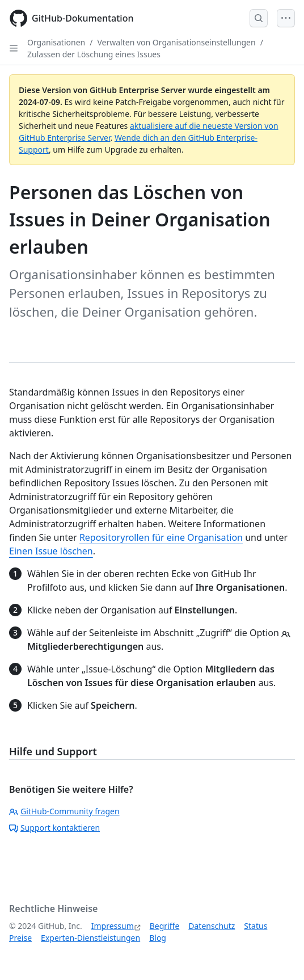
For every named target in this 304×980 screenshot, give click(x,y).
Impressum (113, 926)
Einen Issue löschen (51, 551)
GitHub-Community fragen (64, 811)
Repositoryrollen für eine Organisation (161, 537)
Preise (20, 938)
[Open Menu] (286, 18)
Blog (158, 938)
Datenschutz (212, 926)
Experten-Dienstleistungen (90, 938)
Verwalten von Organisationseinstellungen (176, 42)
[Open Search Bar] (259, 18)
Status (256, 926)
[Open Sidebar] (14, 48)
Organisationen (56, 42)
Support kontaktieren (54, 828)
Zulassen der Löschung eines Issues (94, 54)
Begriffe (165, 926)
